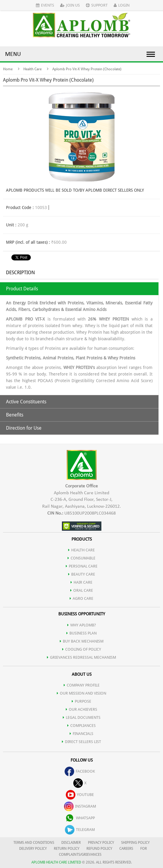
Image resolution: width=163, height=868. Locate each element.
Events (45, 5)
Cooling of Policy (82, 649)
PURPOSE (81, 701)
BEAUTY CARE (82, 574)
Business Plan (81, 633)
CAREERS (126, 849)
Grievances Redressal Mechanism (81, 657)
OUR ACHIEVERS (81, 709)
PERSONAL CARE (82, 566)
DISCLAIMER (71, 843)
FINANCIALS (81, 734)
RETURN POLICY (67, 849)
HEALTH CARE (81, 550)
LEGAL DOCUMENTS (82, 717)
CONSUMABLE (81, 558)
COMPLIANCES (81, 726)
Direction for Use (24, 428)
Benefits (15, 415)
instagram (80, 806)
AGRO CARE (81, 598)
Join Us (70, 5)
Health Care (32, 69)
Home (8, 69)
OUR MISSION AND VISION (81, 693)
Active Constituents (26, 402)
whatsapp (80, 818)
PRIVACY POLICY (101, 843)
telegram (80, 830)
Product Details (22, 289)
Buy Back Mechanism (82, 641)
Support (97, 5)
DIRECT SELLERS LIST (81, 742)
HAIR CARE (81, 582)
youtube (80, 795)
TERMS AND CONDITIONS (34, 843)
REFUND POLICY (99, 849)
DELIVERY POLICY (33, 849)
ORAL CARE (82, 590)
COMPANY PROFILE (82, 685)
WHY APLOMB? (82, 625)
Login (122, 5)
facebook (80, 771)
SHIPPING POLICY (135, 843)
